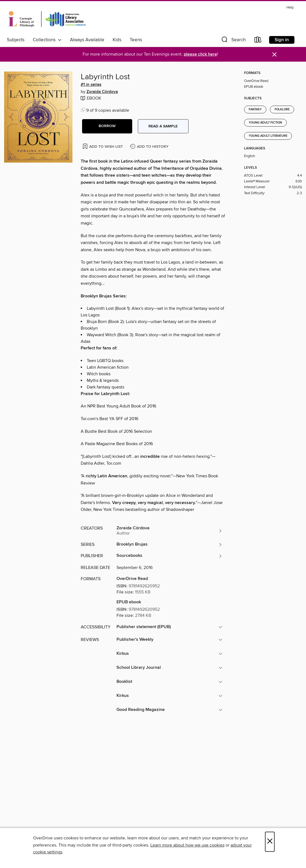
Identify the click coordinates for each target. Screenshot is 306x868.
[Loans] (258, 41)
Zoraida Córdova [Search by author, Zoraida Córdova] (102, 92)
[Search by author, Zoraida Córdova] (170, 531)
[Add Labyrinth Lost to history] (150, 147)
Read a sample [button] (163, 126)
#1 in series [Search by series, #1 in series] (91, 85)
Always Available (87, 40)
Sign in (282, 40)
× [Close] (270, 842)
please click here (200, 54)
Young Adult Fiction (265, 123)
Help (290, 8)
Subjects (16, 40)
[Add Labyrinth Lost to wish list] (103, 146)
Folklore (282, 109)
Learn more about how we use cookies (187, 845)
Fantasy (255, 109)
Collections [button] (47, 40)
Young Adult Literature (268, 136)
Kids (117, 40)
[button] (233, 41)
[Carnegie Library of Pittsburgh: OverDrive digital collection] (47, 19)
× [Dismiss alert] (274, 55)
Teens (136, 40)
